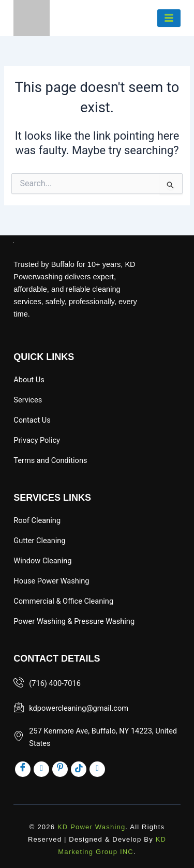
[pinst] (60, 769)
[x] (97, 769)
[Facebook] (23, 769)
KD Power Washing (91, 827)
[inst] (41, 769)
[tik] (79, 769)
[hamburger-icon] (169, 18)
